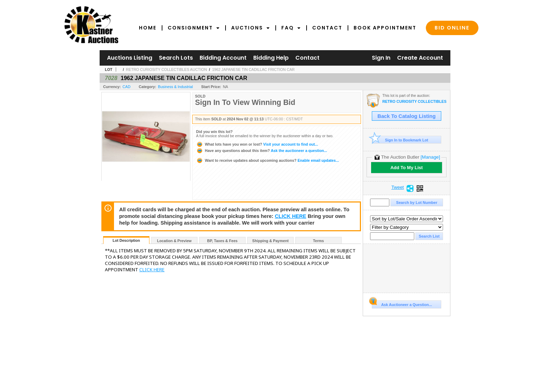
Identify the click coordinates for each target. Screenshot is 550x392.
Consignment (194, 28)
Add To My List (407, 168)
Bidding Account (223, 58)
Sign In (381, 58)
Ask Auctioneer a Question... (402, 304)
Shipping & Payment (270, 241)
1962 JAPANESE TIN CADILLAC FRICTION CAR (253, 69)
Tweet (398, 187)
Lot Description (126, 240)
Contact (327, 28)
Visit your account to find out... (257, 144)
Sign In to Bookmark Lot (400, 140)
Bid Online (452, 28)
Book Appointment (385, 28)
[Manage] (430, 157)
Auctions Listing (130, 58)
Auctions (251, 28)
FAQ (291, 28)
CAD (126, 87)
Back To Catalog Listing (407, 116)
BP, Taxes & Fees (223, 241)
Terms (318, 241)
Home (148, 28)
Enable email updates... (267, 160)
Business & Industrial (175, 87)
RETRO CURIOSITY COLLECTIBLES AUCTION (166, 69)
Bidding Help (271, 58)
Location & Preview (174, 241)
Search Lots (176, 58)
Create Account (420, 58)
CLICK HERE (291, 216)
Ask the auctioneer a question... (261, 151)
